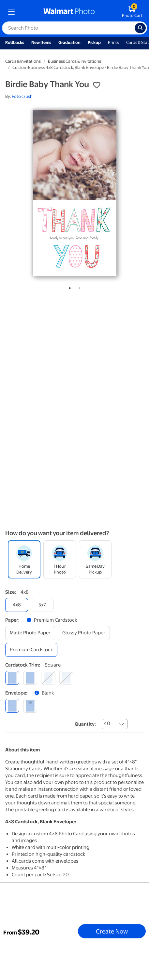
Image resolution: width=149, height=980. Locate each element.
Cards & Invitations (23, 61)
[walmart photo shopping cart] (132, 12)
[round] (30, 678)
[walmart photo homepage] (69, 12)
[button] (97, 85)
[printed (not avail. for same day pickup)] (30, 706)
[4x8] (17, 605)
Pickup (94, 42)
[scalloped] (66, 678)
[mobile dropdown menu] (11, 12)
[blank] (12, 706)
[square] (12, 678)
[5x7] (42, 605)
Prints (113, 42)
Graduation (69, 42)
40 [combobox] (107, 723)
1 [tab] (68, 287)
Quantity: (85, 724)
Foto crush (22, 96)
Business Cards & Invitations (74, 61)
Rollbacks (15, 42)
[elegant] (48, 678)
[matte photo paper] (30, 633)
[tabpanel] (74, 193)
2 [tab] (78, 287)
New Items (41, 42)
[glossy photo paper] (84, 633)
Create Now (112, 931)
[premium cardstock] (31, 650)
